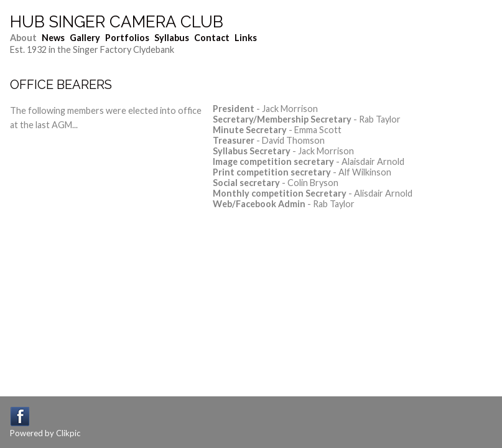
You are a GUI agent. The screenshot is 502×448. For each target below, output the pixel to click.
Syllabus (172, 38)
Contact (212, 38)
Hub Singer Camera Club (117, 22)
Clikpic (68, 433)
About (23, 38)
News (53, 38)
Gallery (85, 38)
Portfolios (127, 38)
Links (246, 38)
